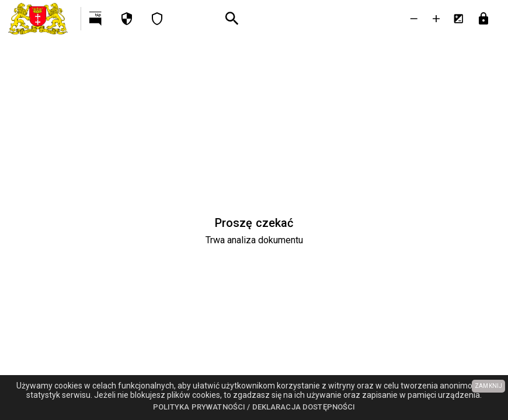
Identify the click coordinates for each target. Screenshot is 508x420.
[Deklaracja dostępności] (157, 19)
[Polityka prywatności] (127, 19)
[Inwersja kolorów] (458, 19)
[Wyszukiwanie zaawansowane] (232, 19)
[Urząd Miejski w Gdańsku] (40, 19)
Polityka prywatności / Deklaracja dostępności (254, 407)
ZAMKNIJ (488, 386)
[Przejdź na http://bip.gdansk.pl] (96, 19)
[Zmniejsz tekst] (414, 19)
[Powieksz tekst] (436, 19)
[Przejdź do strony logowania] (483, 19)
